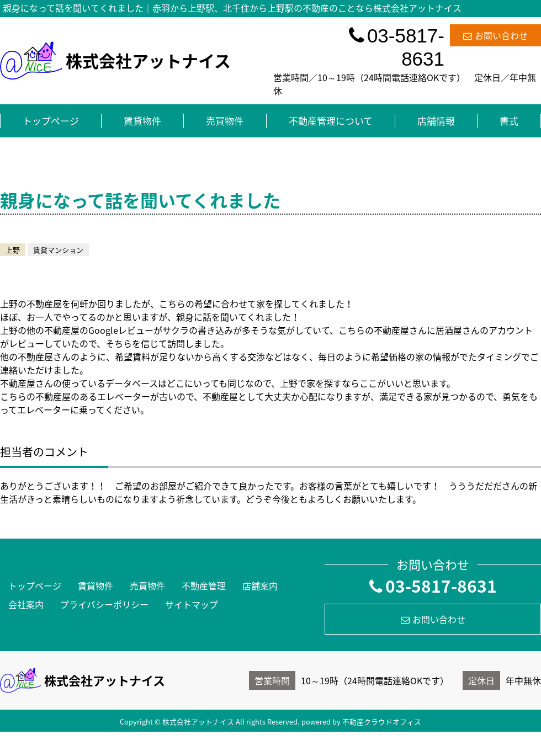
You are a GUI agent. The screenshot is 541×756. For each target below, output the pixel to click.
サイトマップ (192, 604)
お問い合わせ (495, 35)
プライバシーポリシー (104, 604)
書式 (509, 121)
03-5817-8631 (397, 47)
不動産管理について (331, 121)
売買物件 (225, 121)
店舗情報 (436, 121)
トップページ (51, 121)
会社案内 (26, 604)
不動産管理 (204, 585)
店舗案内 (260, 585)
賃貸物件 (142, 121)
